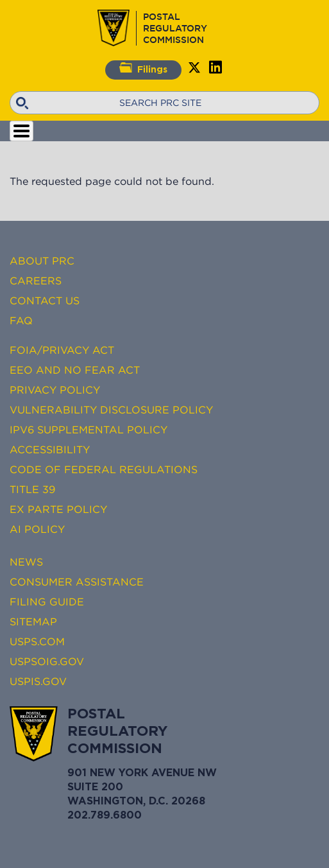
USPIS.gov (38, 681)
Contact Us (45, 300)
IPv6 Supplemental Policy (89, 430)
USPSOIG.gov (47, 661)
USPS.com (37, 641)
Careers (36, 281)
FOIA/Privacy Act (62, 350)
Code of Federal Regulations (104, 469)
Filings (143, 68)
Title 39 (32, 489)
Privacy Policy (55, 390)
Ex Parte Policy (58, 509)
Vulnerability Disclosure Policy (111, 410)
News (26, 562)
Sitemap (33, 621)
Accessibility (50, 449)
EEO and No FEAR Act (75, 370)
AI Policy (37, 529)
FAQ (21, 320)
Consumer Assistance (77, 582)
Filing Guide (47, 602)
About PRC (42, 261)
